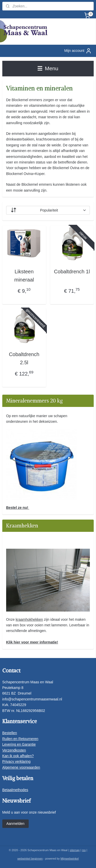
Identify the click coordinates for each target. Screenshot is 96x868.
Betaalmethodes (15, 790)
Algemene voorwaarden (21, 767)
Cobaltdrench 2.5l (24, 358)
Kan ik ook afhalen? (18, 756)
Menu (48, 68)
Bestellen (10, 733)
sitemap (75, 850)
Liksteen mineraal (24, 276)
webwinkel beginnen (30, 859)
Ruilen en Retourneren (20, 739)
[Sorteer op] (48, 210)
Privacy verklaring (16, 761)
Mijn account (78, 51)
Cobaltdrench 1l (72, 272)
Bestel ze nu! (18, 508)
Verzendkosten (14, 750)
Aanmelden (15, 824)
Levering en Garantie (19, 744)
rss (84, 850)
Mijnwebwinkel (70, 859)
